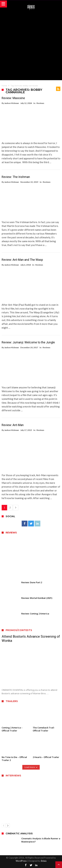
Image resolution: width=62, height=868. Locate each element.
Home (4, 86)
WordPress (21, 861)
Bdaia (44, 861)
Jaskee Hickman (12, 103)
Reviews (40, 103)
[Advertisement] (31, 45)
